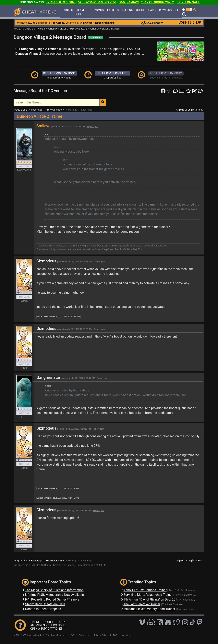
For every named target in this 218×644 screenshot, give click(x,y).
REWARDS (165, 10)
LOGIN (183, 23)
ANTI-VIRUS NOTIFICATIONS (48, 625)
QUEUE (140, 10)
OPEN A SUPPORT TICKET (46, 629)
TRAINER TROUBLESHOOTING (49, 622)
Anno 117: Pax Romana (182, 590)
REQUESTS (127, 10)
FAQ (72, 635)
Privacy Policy (101, 635)
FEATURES (112, 10)
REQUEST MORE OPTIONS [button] (59, 73)
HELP (177, 10)
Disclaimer (84, 635)
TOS (115, 635)
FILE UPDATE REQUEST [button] (113, 73)
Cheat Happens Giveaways (195, 600)
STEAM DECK (79, 12)
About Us (127, 635)
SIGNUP (195, 23)
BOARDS (152, 10)
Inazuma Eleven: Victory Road (194, 609)
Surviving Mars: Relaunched (190, 595)
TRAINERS (67, 10)
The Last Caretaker (173, 604)
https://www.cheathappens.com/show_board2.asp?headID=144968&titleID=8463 (96, 249)
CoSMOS (98, 10)
